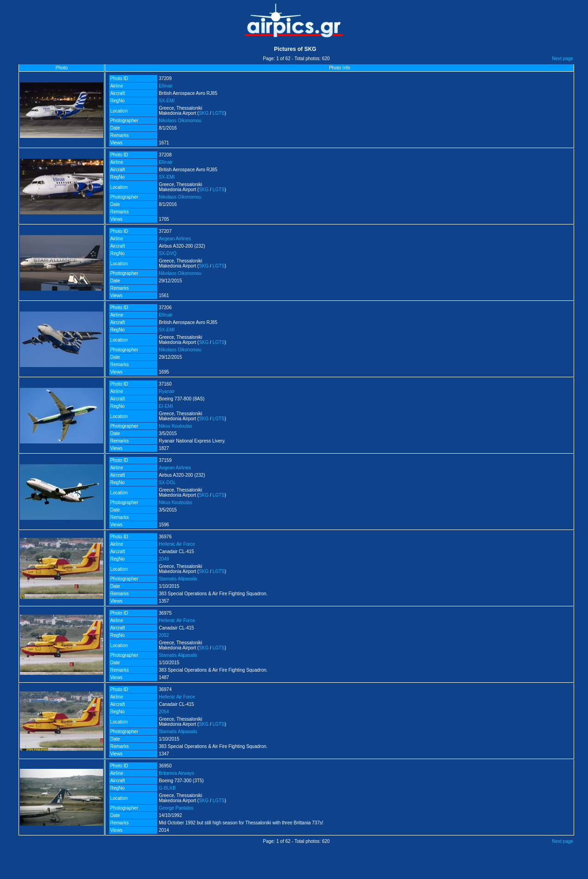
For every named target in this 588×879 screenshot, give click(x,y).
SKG (204, 113)
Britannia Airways (176, 773)
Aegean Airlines (175, 239)
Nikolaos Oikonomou (180, 121)
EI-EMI (166, 406)
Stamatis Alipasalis (178, 579)
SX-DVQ (167, 253)
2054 (164, 712)
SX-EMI (167, 101)
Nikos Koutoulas (175, 426)
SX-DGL (167, 483)
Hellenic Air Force (177, 544)
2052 (164, 635)
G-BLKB (167, 788)
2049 (164, 559)
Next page (563, 59)
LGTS (218, 113)
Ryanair (167, 391)
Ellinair (166, 86)
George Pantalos (176, 808)
